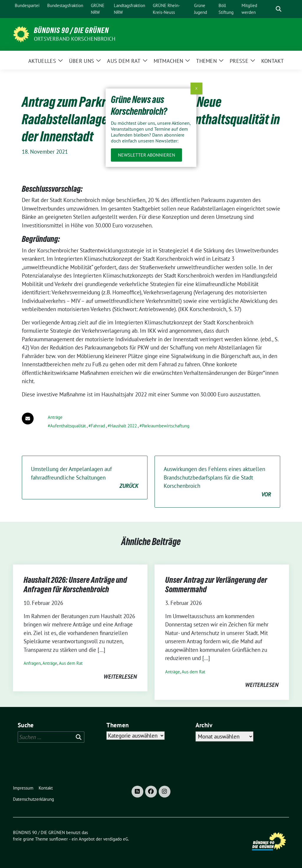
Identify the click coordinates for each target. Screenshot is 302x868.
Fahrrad (98, 426)
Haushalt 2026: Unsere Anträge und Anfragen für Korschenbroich (75, 585)
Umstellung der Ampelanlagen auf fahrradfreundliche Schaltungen (85, 478)
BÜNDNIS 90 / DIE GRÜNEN (71, 30)
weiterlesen (120, 677)
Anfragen (32, 663)
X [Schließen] (196, 88)
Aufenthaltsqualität (68, 426)
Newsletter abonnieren (147, 155)
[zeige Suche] (279, 9)
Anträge (55, 417)
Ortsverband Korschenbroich (75, 39)
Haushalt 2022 (123, 426)
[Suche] (270, 9)
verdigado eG (116, 839)
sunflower (59, 839)
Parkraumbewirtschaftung (166, 426)
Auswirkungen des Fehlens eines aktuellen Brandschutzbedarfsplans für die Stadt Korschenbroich (217, 482)
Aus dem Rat (71, 663)
